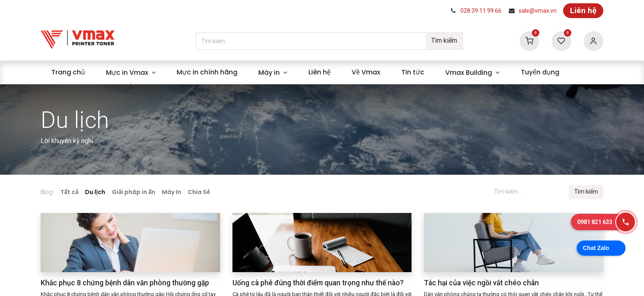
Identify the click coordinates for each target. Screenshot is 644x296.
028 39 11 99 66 (481, 11)
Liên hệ (583, 10)
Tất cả (69, 192)
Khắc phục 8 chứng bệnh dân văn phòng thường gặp (125, 283)
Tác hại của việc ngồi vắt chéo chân (481, 283)
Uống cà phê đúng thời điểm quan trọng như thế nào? (318, 283)
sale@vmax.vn (538, 11)
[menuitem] (68, 72)
